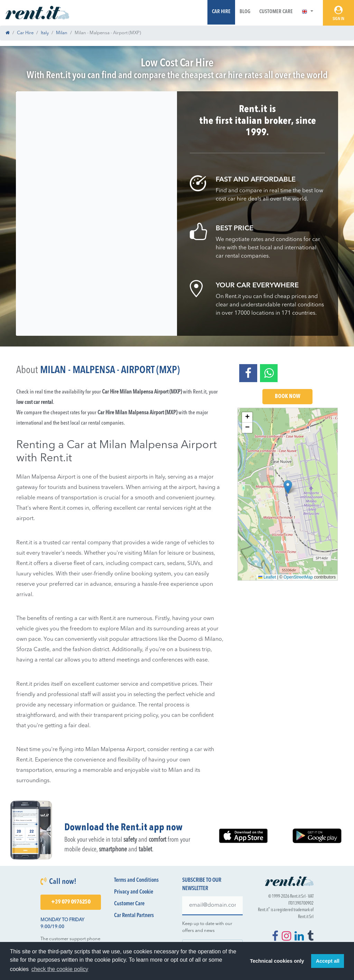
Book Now (288, 397)
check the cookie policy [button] (60, 969)
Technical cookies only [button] (277, 961)
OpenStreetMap (298, 577)
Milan (62, 33)
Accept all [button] (328, 961)
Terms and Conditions (136, 880)
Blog (245, 12)
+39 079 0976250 (71, 902)
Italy (45, 33)
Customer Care (276, 12)
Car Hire (221, 12)
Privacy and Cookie (134, 892)
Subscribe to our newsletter (202, 885)
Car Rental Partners (134, 916)
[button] (308, 12)
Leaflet (267, 577)
